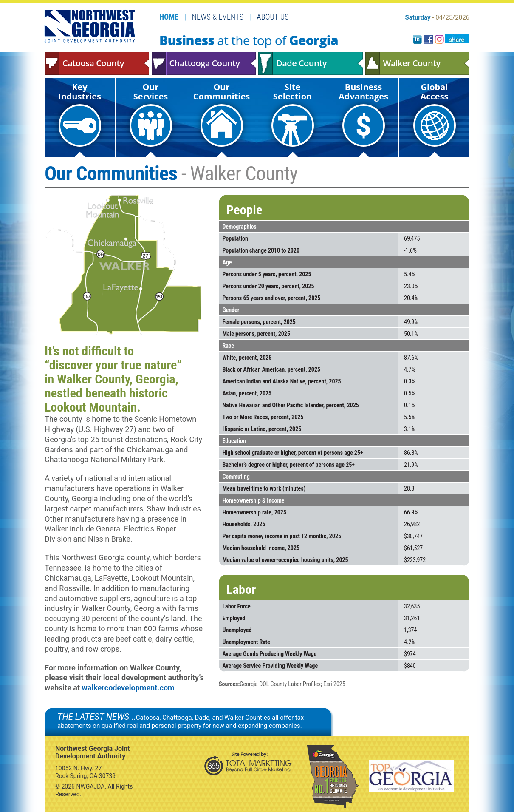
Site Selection (293, 114)
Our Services (151, 114)
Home (169, 17)
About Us (273, 17)
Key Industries (80, 114)
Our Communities (222, 114)
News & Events (218, 17)
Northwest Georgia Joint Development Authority (90, 26)
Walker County (418, 63)
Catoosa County (97, 63)
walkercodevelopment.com (128, 688)
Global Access (435, 114)
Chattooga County (204, 63)
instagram (439, 39)
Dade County (311, 63)
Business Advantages (363, 114)
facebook (428, 39)
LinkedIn (417, 39)
